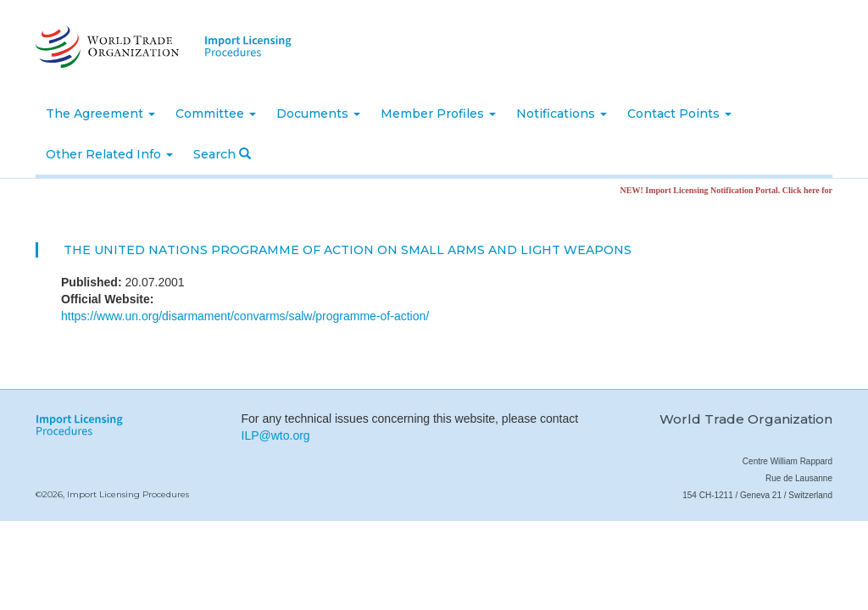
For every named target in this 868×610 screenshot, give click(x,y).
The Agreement (100, 114)
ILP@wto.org (276, 435)
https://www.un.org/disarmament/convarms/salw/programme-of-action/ (245, 316)
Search (222, 154)
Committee (216, 114)
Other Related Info (109, 154)
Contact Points (679, 114)
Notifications (562, 114)
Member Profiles (438, 114)
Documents (318, 114)
